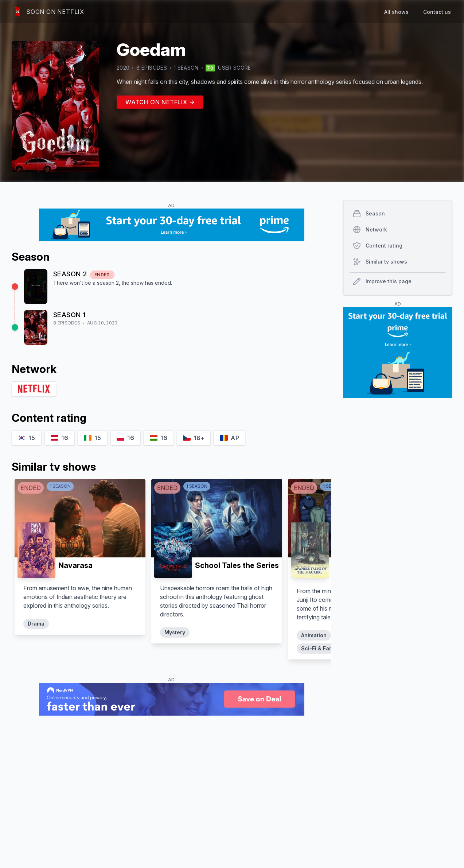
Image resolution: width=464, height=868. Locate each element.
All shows (396, 12)
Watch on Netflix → (160, 102)
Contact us (437, 12)
